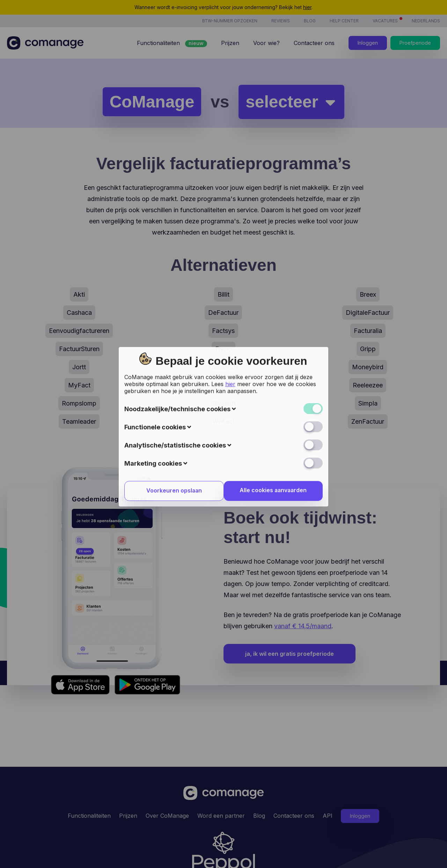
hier (230, 239)
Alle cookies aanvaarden (274, 346)
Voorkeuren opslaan (173, 346)
